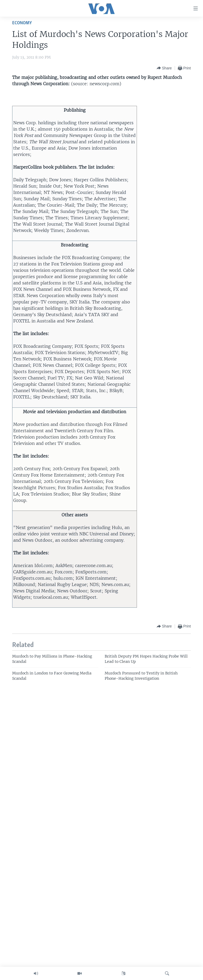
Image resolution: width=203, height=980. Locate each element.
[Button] (164, 68)
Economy (22, 23)
